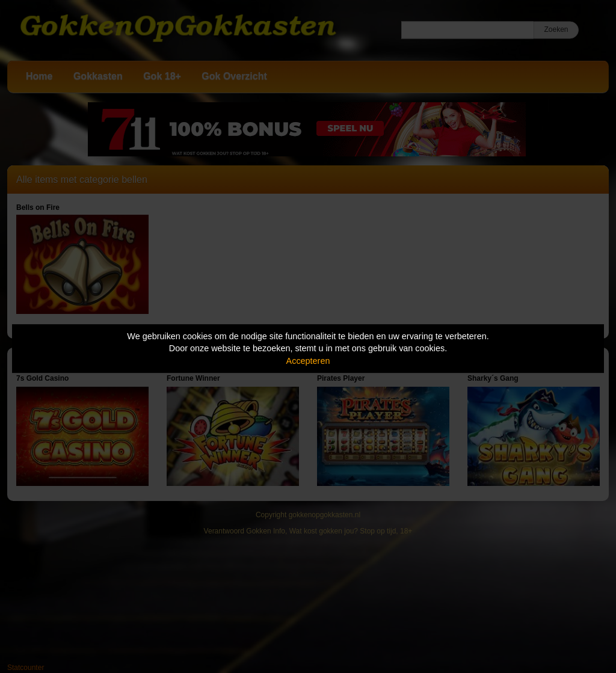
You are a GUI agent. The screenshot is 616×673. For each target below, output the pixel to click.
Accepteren (308, 361)
